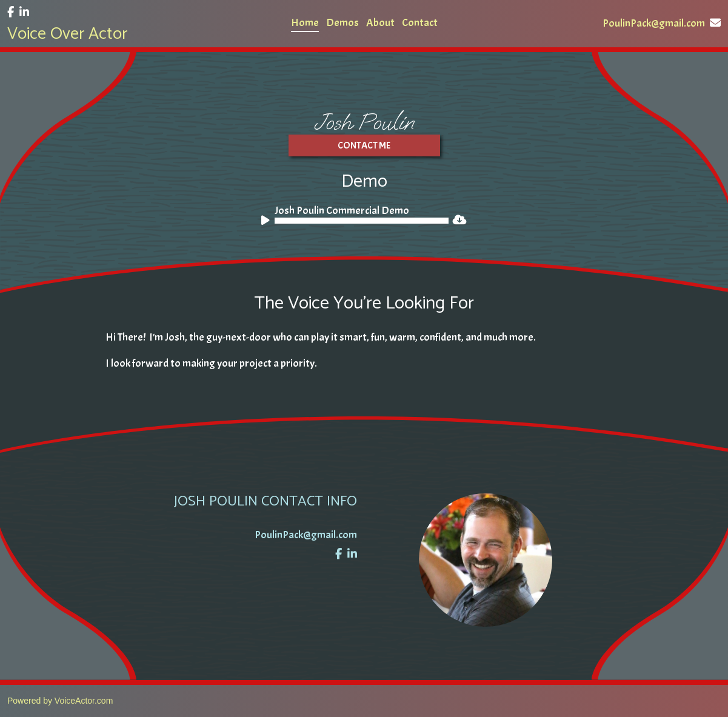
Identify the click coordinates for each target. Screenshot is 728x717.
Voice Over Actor (67, 34)
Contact (420, 23)
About (380, 23)
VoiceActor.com (84, 701)
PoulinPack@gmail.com (662, 23)
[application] (355, 221)
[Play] (267, 222)
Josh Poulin (364, 122)
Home (305, 23)
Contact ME (364, 145)
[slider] (362, 221)
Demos (342, 23)
